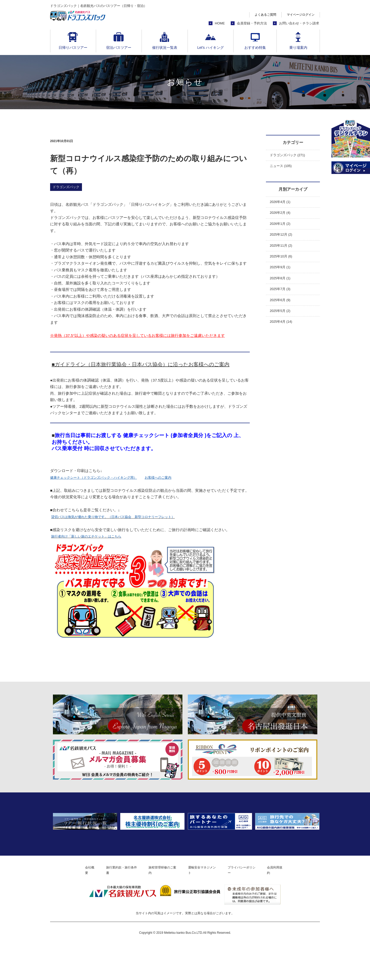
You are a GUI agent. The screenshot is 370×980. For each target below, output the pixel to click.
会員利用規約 (292, 906)
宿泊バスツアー (119, 48)
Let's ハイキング (211, 48)
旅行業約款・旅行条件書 (112, 906)
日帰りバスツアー (73, 48)
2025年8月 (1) (282, 288)
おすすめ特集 (255, 48)
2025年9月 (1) (282, 276)
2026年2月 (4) (282, 217)
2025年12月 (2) (283, 241)
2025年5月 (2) (282, 324)
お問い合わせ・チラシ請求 (299, 23)
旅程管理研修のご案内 (160, 906)
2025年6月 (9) (282, 312)
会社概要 (74, 906)
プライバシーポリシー (253, 906)
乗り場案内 (298, 48)
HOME (220, 23)
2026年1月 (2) (282, 229)
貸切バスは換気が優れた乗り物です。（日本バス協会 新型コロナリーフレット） (122, 517)
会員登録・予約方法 (252, 23)
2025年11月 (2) (283, 252)
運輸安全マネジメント (207, 906)
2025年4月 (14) (283, 336)
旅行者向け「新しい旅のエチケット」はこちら (92, 536)
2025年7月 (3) (282, 300)
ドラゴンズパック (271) (290, 156)
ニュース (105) (283, 168)
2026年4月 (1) (282, 205)
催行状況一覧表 (165, 48)
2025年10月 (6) (283, 265)
